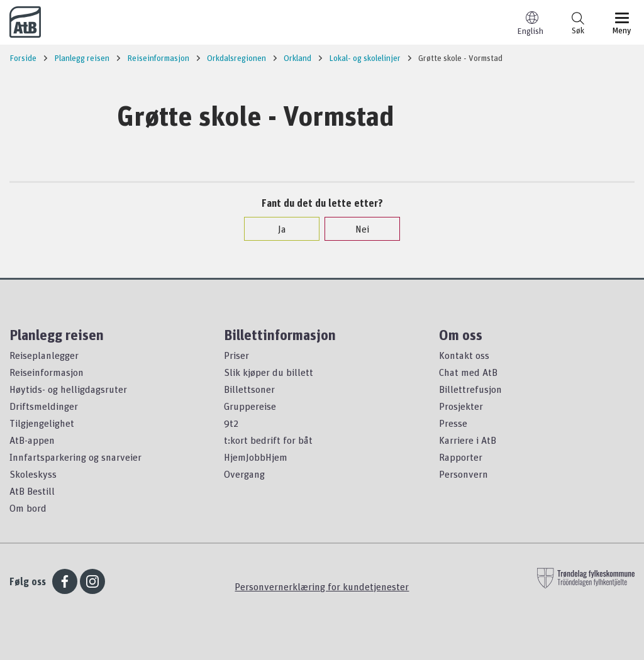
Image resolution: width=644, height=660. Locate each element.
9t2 (231, 423)
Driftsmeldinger (44, 406)
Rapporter (461, 457)
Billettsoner (249, 389)
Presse (453, 423)
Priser (236, 355)
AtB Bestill (32, 491)
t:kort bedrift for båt (268, 440)
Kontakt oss (464, 355)
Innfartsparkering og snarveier (75, 457)
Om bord (28, 508)
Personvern (464, 474)
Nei (356, 229)
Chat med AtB (468, 372)
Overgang (244, 474)
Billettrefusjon (470, 389)
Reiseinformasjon (47, 372)
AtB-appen (32, 440)
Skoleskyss (33, 474)
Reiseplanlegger (44, 355)
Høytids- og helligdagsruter (68, 389)
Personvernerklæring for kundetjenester (322, 586)
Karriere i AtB (468, 440)
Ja (276, 229)
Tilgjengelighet (42, 423)
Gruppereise (250, 406)
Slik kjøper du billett (269, 372)
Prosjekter (461, 406)
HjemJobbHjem (256, 457)
